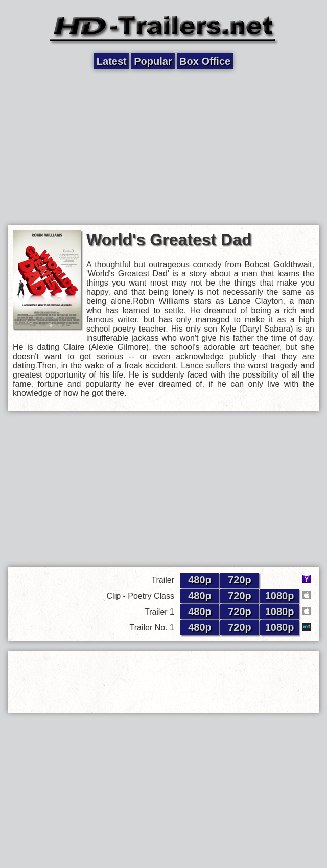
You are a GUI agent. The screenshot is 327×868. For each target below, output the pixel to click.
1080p (280, 596)
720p (240, 580)
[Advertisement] (164, 147)
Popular (153, 61)
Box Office (205, 61)
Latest (112, 61)
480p (200, 580)
